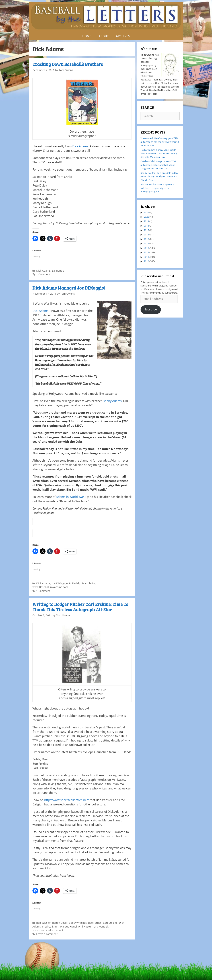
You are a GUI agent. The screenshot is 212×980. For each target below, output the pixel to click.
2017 (146, 230)
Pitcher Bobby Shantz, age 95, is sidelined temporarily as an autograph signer (158, 188)
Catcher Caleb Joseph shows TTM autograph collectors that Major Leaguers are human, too (158, 165)
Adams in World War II (71, 497)
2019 (146, 221)
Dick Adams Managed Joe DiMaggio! (69, 288)
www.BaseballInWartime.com (50, 587)
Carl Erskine (110, 923)
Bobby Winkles (78, 923)
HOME (87, 36)
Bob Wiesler (44, 923)
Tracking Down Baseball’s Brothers (68, 64)
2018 (146, 226)
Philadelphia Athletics (82, 583)
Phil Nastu (85, 927)
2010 (146, 261)
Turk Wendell (100, 927)
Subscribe (151, 309)
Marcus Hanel (68, 927)
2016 (146, 235)
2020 (146, 217)
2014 (146, 243)
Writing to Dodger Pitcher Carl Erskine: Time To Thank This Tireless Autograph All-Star (80, 607)
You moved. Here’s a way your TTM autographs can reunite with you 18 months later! (160, 142)
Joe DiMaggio (60, 583)
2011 (146, 257)
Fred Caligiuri (50, 927)
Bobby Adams (112, 401)
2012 (146, 252)
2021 (146, 212)
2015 (146, 239)
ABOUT (104, 36)
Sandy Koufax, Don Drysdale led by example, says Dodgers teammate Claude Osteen (159, 176)
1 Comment (43, 274)
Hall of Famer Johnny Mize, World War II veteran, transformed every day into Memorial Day (159, 153)
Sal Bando (58, 271)
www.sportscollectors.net (48, 930)
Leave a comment (47, 934)
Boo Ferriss (95, 923)
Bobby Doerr (60, 923)
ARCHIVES (123, 36)
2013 (146, 248)
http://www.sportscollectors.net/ (67, 800)
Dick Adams (80, 146)
